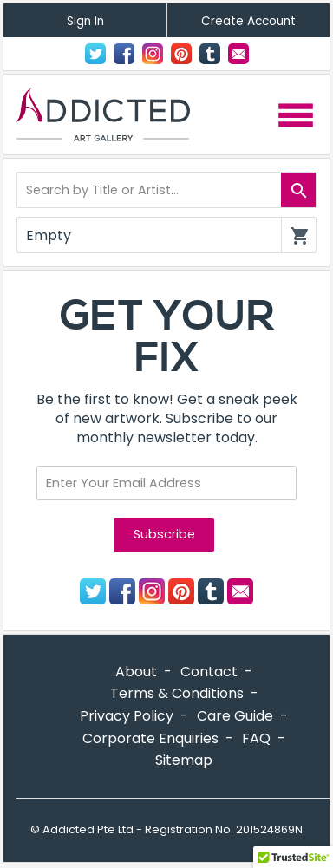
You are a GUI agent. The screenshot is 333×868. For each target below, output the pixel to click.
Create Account (248, 21)
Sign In (85, 21)
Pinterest (181, 54)
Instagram (153, 54)
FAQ (256, 738)
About (136, 672)
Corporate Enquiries (150, 738)
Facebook (124, 54)
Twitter (95, 54)
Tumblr (210, 54)
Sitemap (184, 760)
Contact (238, 54)
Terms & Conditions (177, 693)
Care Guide (235, 716)
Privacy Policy (127, 716)
